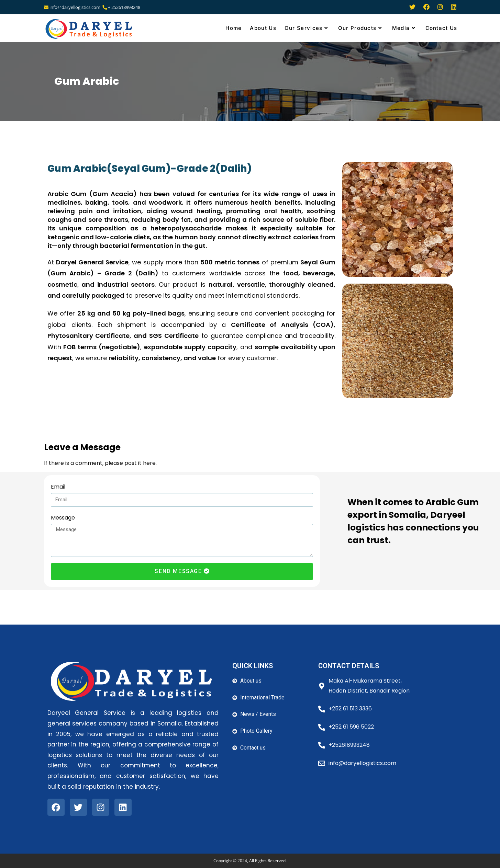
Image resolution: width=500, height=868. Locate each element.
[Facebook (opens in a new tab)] (426, 8)
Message (63, 518)
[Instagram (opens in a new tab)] (440, 8)
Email (58, 487)
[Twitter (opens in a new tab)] (412, 8)
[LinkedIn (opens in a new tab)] (452, 8)
